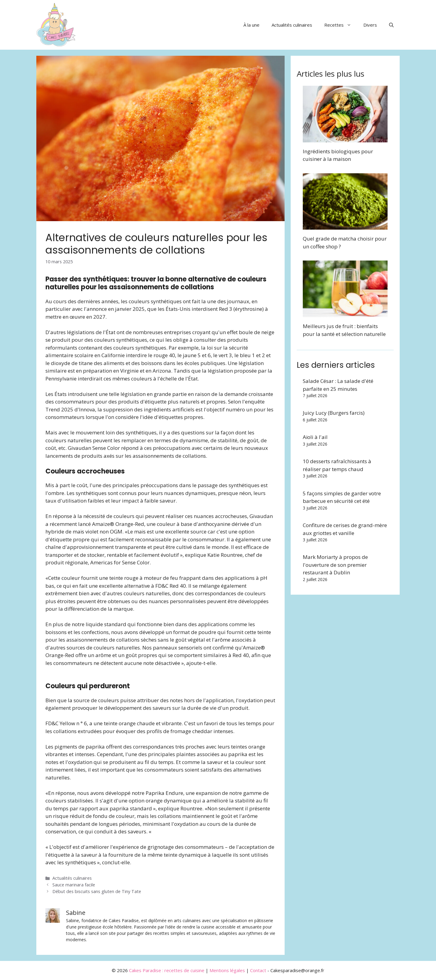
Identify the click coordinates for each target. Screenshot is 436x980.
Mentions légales (227, 970)
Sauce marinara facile (74, 885)
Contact (258, 970)
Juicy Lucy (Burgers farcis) (334, 413)
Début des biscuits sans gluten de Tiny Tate (97, 891)
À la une (251, 25)
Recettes (341, 25)
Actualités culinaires (292, 25)
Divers (370, 25)
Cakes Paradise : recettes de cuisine (167, 970)
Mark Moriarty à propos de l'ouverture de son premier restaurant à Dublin (335, 565)
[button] (391, 25)
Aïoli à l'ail (315, 437)
